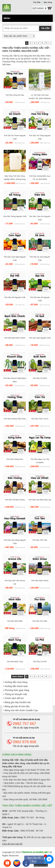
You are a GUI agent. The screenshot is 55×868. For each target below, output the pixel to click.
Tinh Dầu (37, 2)
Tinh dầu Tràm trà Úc (40, 419)
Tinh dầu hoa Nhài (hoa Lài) (40, 500)
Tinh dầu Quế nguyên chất (40, 338)
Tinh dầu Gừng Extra (15, 459)
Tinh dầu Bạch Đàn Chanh (15, 338)
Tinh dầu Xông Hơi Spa (15, 95)
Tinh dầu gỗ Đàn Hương (15, 500)
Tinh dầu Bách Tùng (15, 662)
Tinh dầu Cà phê (40, 662)
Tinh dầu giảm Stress (40, 581)
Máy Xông (48, 2)
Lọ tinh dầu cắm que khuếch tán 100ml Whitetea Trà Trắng (40, 98)
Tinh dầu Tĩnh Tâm (40, 540)
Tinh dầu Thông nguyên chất (15, 216)
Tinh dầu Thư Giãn (40, 621)
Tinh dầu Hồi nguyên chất (15, 297)
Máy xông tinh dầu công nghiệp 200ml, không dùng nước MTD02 (15, 179)
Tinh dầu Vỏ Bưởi (40, 378)
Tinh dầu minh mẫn (15, 621)
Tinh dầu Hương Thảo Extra (15, 419)
